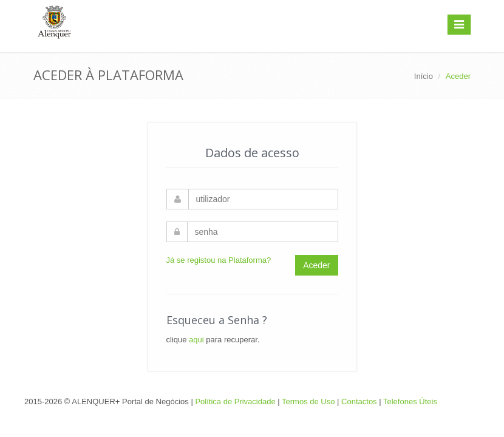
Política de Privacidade (235, 401)
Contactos (359, 401)
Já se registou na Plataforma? (219, 260)
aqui (196, 340)
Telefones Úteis (410, 401)
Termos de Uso (308, 401)
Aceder (316, 265)
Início (424, 76)
